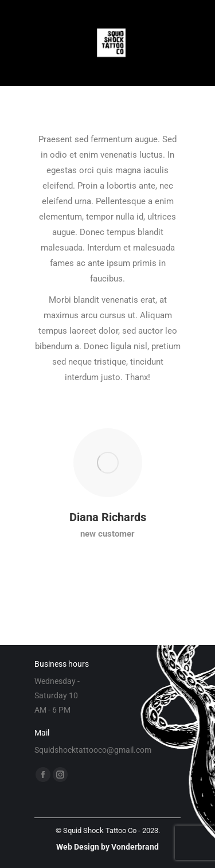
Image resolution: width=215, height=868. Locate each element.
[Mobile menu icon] (20, 43)
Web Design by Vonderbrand (107, 847)
